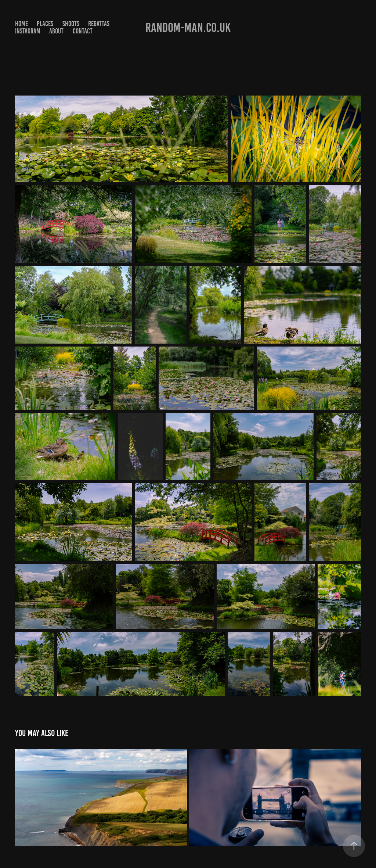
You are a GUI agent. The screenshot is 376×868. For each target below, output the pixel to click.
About (56, 31)
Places (45, 24)
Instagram (28, 31)
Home (21, 24)
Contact (83, 31)
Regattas (99, 24)
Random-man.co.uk (188, 28)
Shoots (71, 24)
